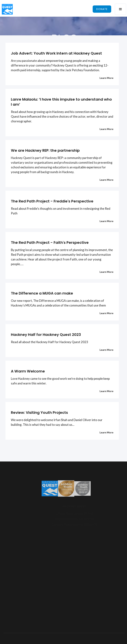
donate (102, 9)
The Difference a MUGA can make (42, 293)
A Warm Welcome (28, 371)
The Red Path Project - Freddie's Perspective (52, 201)
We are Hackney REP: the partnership (45, 150)
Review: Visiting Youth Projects (39, 413)
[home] (6, 9)
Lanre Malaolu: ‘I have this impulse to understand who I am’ (61, 102)
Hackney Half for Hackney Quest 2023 (46, 335)
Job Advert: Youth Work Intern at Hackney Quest (56, 53)
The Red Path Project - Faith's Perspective (50, 243)
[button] (120, 9)
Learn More (106, 78)
